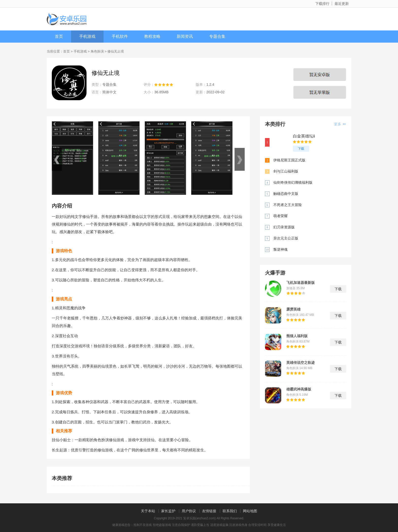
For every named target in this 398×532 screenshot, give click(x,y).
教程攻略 (152, 36)
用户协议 (189, 511)
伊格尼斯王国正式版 (289, 160)
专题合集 (217, 36)
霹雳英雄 (293, 309)
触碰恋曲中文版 (286, 194)
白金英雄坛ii (304, 136)
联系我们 (230, 511)
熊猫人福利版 (297, 336)
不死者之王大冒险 (288, 205)
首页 (59, 36)
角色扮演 (97, 51)
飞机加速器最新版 (301, 283)
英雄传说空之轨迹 (301, 363)
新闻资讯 (185, 36)
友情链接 (209, 511)
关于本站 (148, 511)
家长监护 (168, 511)
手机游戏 (87, 36)
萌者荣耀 (280, 216)
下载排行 (322, 4)
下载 (301, 149)
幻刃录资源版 (284, 227)
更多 (340, 124)
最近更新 (342, 4)
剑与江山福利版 (286, 171)
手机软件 (120, 36)
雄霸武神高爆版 (299, 389)
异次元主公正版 (286, 238)
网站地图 (250, 511)
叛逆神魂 (280, 249)
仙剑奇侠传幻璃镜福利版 (293, 182)
